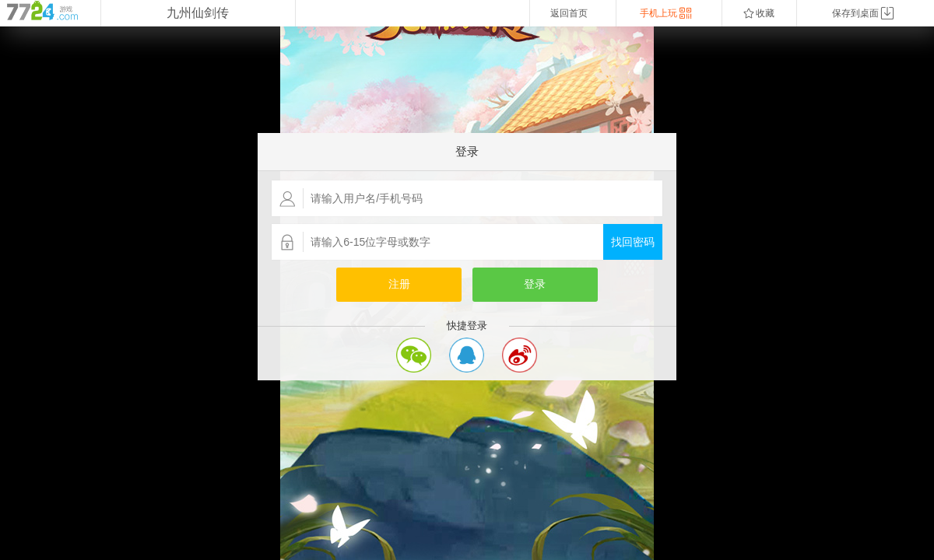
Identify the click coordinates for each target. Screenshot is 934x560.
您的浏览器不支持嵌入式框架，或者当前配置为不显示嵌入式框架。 (467, 293)
